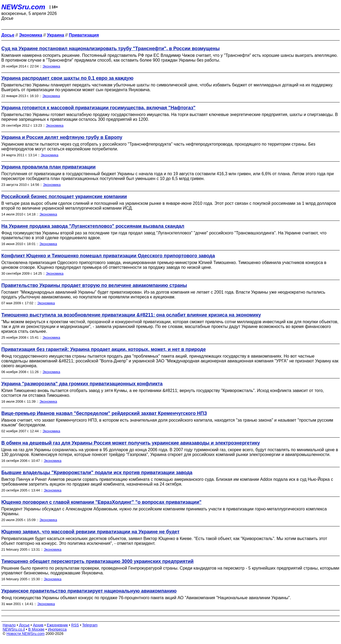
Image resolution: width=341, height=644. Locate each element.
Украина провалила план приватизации (48, 167)
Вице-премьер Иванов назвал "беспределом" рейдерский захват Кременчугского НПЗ (104, 413)
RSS (75, 625)
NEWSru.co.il (14, 629)
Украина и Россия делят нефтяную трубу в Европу (62, 137)
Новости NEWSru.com (25, 634)
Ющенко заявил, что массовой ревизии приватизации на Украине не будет (90, 532)
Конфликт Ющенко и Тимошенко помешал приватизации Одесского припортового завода (108, 256)
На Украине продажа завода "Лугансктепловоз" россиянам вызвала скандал (93, 226)
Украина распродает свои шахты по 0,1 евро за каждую (67, 78)
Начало (9, 625)
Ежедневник (57, 625)
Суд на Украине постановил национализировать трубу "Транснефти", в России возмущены (111, 49)
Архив (38, 625)
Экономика (51, 66)
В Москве (36, 629)
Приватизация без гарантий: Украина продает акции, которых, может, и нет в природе (103, 349)
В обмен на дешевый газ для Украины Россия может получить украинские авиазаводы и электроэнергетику (131, 443)
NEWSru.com (23, 7)
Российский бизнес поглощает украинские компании (64, 197)
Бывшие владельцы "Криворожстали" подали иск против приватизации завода (97, 473)
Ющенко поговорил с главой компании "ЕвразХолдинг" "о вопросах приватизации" (101, 502)
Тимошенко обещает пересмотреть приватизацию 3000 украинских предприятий (98, 561)
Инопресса (57, 629)
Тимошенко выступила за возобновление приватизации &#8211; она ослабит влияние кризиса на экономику (131, 315)
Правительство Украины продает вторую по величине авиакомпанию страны (94, 285)
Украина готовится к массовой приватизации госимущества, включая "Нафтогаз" (98, 108)
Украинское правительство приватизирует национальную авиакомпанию (89, 591)
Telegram (90, 625)
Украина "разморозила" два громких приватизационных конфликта (82, 384)
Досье (24, 625)
